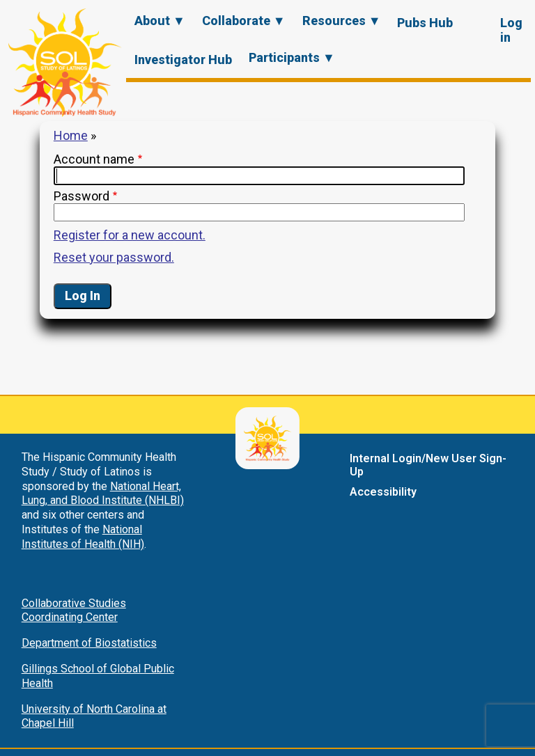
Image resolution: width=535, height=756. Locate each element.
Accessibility (383, 492)
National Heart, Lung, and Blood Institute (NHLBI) (103, 494)
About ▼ (160, 21)
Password (82, 196)
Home (71, 135)
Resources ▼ (342, 21)
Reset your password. (114, 257)
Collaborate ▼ (244, 21)
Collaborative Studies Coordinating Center (74, 611)
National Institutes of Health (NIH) (83, 537)
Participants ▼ (292, 57)
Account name (94, 159)
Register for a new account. (130, 235)
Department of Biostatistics (89, 643)
